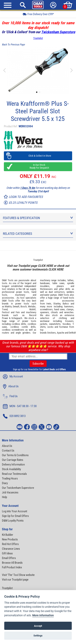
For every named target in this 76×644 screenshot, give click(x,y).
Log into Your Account (15, 511)
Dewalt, (16, 306)
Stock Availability (11, 469)
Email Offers (9, 558)
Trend (5, 309)
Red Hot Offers (10, 544)
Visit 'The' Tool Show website (18, 575)
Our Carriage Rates (13, 460)
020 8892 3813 (14, 416)
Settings (38, 636)
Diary (5, 483)
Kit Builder (8, 535)
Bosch (24, 306)
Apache (61, 333)
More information (43, 615)
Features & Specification (38, 218)
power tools (23, 292)
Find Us (10, 396)
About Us (11, 387)
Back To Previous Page (13, 45)
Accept (38, 626)
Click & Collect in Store (38, 156)
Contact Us (8, 451)
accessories (8, 298)
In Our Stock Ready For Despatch (38, 166)
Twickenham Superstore (58, 32)
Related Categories (38, 234)
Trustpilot (38, 38)
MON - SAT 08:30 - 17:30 (20, 406)
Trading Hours (10, 478)
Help (4, 497)
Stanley (57, 304)
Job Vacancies (10, 492)
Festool (6, 312)
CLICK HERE (45, 266)
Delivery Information (13, 465)
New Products (10, 539)
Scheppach (17, 318)
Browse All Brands (12, 563)
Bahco (66, 304)
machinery (20, 295)
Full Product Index (12, 567)
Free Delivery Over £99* (38, 14)
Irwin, (49, 304)
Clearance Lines (11, 549)
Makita (8, 306)
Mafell (32, 309)
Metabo (32, 306)
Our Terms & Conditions (15, 455)
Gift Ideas (7, 553)
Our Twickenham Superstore (18, 488)
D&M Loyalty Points (13, 521)
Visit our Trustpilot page (15, 580)
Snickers (51, 333)
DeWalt (72, 333)
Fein (18, 312)
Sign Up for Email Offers (15, 516)
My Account (13, 377)
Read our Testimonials (14, 474)
